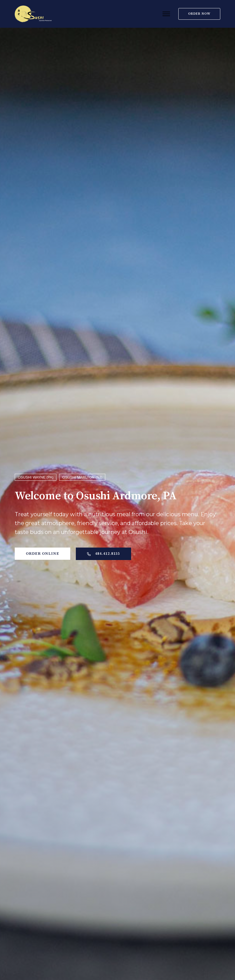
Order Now (199, 14)
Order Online (42, 554)
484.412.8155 (103, 554)
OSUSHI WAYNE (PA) (36, 477)
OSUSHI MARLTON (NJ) (82, 477)
